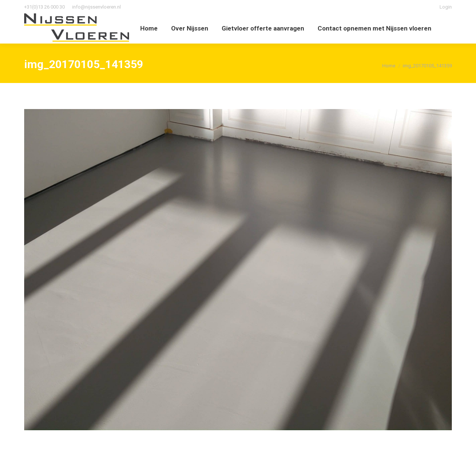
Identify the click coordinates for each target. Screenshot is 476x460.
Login (446, 7)
